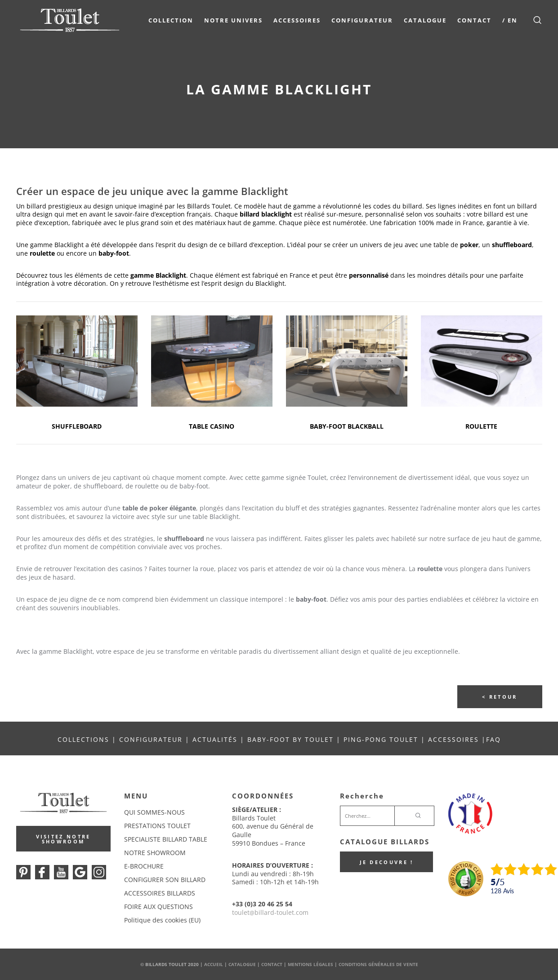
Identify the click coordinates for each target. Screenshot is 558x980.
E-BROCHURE (144, 866)
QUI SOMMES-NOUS (154, 812)
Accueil (214, 964)
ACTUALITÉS (215, 739)
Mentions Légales (310, 964)
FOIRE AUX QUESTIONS (158, 907)
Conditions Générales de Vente (378, 964)
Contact (474, 20)
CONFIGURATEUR (152, 739)
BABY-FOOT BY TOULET (290, 739)
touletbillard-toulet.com (270, 912)
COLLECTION (170, 20)
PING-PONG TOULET (381, 739)
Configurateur (362, 20)
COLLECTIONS (83, 739)
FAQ (493, 739)
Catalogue (425, 20)
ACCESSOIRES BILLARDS (160, 893)
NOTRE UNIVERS (233, 20)
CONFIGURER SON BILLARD (165, 880)
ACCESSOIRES (453, 739)
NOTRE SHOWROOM (155, 853)
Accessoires (297, 20)
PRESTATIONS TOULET (157, 826)
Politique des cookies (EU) (162, 920)
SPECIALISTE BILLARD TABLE (166, 839)
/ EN (509, 20)
